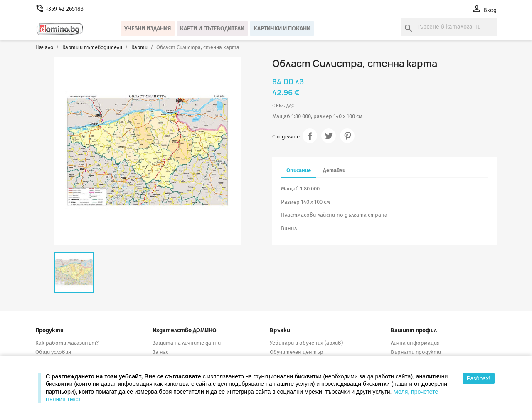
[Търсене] (449, 27)
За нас (160, 352)
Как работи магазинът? (67, 343)
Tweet (329, 136)
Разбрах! (479, 378)
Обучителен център (297, 352)
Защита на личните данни (187, 343)
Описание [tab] (299, 170)
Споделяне (310, 136)
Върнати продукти (416, 352)
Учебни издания (148, 28)
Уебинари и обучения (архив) (306, 343)
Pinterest (347, 136)
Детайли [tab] (334, 170)
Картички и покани (282, 28)
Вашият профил (414, 330)
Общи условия (53, 352)
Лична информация (415, 343)
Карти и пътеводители (212, 28)
